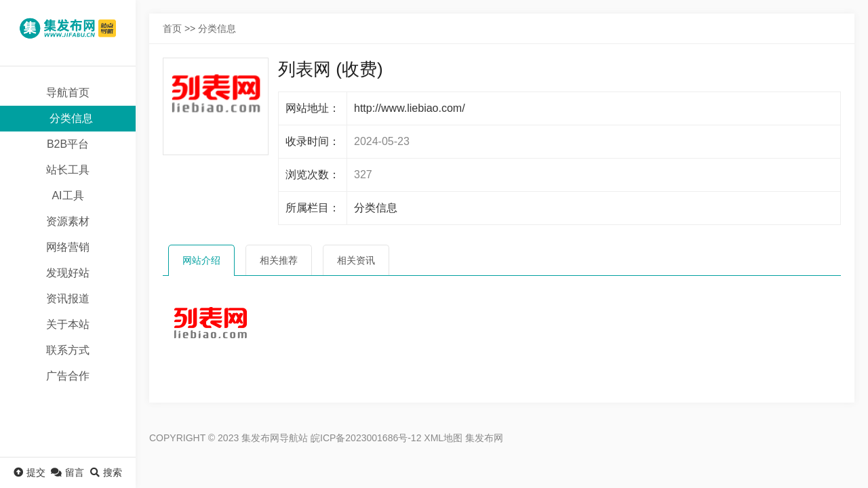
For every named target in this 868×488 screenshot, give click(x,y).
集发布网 (484, 438)
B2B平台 (68, 144)
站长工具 (68, 170)
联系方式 (68, 350)
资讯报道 (68, 299)
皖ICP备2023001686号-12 (366, 438)
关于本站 (68, 324)
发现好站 (68, 273)
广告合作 (68, 376)
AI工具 (67, 196)
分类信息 (71, 118)
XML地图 (443, 438)
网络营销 (68, 247)
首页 (172, 28)
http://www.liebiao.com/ (410, 108)
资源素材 (68, 221)
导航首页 (68, 93)
